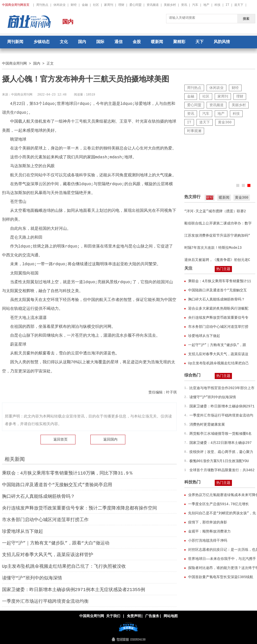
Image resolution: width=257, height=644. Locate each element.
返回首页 (61, 439)
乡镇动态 (42, 42)
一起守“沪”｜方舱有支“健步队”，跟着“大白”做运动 (56, 543)
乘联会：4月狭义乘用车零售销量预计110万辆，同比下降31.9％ (68, 473)
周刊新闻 (15, 42)
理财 (121, 5)
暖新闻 (157, 42)
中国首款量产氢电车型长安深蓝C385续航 (221, 577)
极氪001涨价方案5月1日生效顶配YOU (219, 461)
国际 (100, 42)
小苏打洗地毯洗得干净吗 (208, 541)
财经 (74, 5)
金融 (85, 5)
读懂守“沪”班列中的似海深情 (32, 578)
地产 (206, 5)
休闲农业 (60, 5)
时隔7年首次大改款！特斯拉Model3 (213, 248)
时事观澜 (194, 131)
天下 (200, 42)
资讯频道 (153, 5)
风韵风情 (222, 42)
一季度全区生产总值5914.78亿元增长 (219, 504)
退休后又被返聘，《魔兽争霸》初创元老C (217, 260)
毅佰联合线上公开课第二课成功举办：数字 (218, 223)
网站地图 (171, 616)
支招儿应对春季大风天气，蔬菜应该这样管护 (48, 555)
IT (227, 5)
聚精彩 (179, 42)
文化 (64, 42)
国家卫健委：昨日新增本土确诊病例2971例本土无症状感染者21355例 (74, 590)
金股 (137, 42)
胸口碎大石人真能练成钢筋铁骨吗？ (38, 497)
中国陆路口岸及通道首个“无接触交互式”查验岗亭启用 (57, 485)
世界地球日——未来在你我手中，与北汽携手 (222, 559)
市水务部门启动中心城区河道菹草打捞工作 (45, 520)
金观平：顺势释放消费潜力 (209, 531)
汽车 (195, 5)
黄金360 (225, 122)
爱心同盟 (135, 5)
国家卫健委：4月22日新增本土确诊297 (221, 443)
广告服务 (152, 616)
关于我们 (113, 616)
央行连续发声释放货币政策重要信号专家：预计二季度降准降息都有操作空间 (80, 508)
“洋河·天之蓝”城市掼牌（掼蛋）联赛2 (215, 211)
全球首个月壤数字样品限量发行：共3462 (222, 470)
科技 (218, 5)
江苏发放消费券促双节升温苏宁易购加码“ (217, 235)
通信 (118, 42)
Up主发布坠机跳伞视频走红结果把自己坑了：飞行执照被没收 (64, 566)
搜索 (246, 18)
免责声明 (134, 616)
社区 (96, 5)
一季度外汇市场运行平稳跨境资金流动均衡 (45, 601)
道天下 (239, 5)
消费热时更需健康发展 (207, 424)
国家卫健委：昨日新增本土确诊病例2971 (222, 406)
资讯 (184, 5)
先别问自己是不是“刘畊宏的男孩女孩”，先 (222, 513)
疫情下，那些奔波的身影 (208, 522)
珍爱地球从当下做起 (23, 532)
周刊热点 (42, 5)
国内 (68, 22)
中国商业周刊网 (14, 63)
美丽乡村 (170, 5)
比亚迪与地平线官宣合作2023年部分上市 (222, 388)
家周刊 (109, 5)
